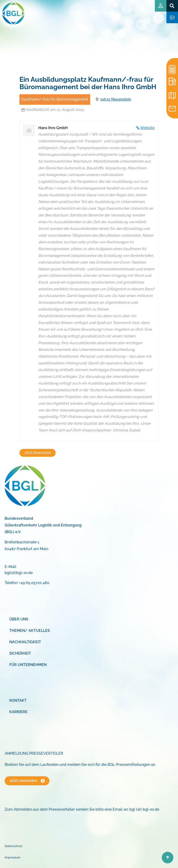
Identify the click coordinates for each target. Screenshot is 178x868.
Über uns (19, 619)
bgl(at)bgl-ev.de (19, 573)
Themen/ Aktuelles (30, 631)
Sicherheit (20, 653)
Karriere (18, 712)
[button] (172, 6)
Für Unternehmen (28, 665)
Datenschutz (14, 846)
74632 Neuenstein (115, 99)
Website (147, 128)
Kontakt (18, 700)
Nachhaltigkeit (25, 642)
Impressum (13, 857)
